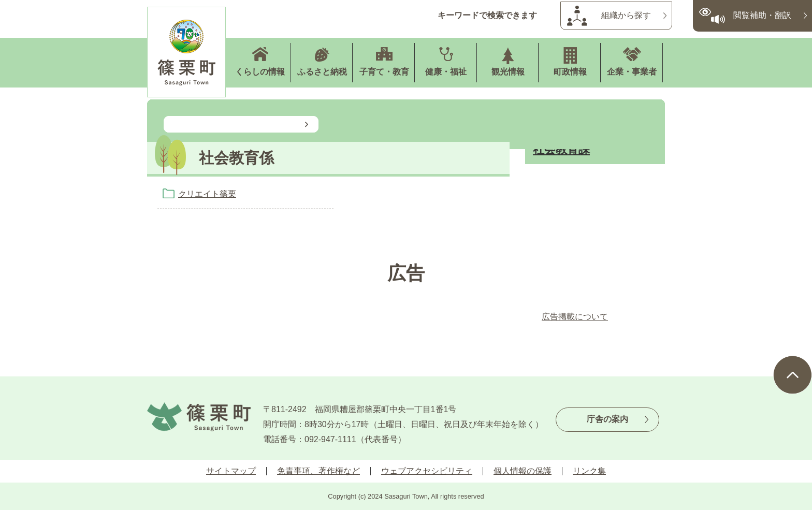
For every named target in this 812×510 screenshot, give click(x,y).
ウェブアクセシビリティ (427, 471)
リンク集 (589, 471)
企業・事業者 (632, 72)
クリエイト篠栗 (207, 194)
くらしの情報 (260, 72)
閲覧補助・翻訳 (762, 15)
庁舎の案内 (607, 419)
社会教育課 (561, 149)
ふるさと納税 (322, 72)
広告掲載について (575, 317)
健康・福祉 (446, 72)
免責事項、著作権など (318, 471)
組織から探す (626, 15)
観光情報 (508, 72)
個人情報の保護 (523, 471)
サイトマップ (231, 471)
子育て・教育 (384, 72)
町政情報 (570, 72)
